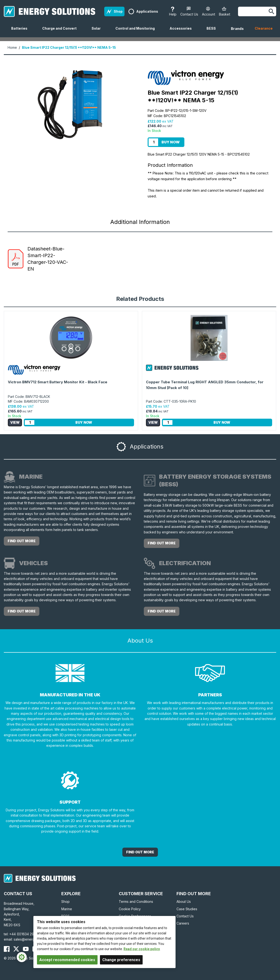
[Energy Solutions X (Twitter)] (16, 949)
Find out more (22, 541)
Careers (183, 923)
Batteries (21, 32)
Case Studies (187, 909)
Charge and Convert (61, 32)
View (15, 422)
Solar (98, 32)
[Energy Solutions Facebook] (7, 949)
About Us (184, 901)
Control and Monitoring (137, 32)
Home (12, 47)
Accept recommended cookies (67, 960)
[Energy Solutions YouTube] (26, 949)
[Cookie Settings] (22, 957)
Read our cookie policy (142, 949)
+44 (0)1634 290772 (26, 934)
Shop (65, 901)
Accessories (183, 32)
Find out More (140, 852)
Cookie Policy (130, 909)
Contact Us (185, 916)
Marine (67, 909)
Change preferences (121, 960)
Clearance (264, 28)
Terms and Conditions (136, 901)
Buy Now (171, 142)
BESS (213, 32)
